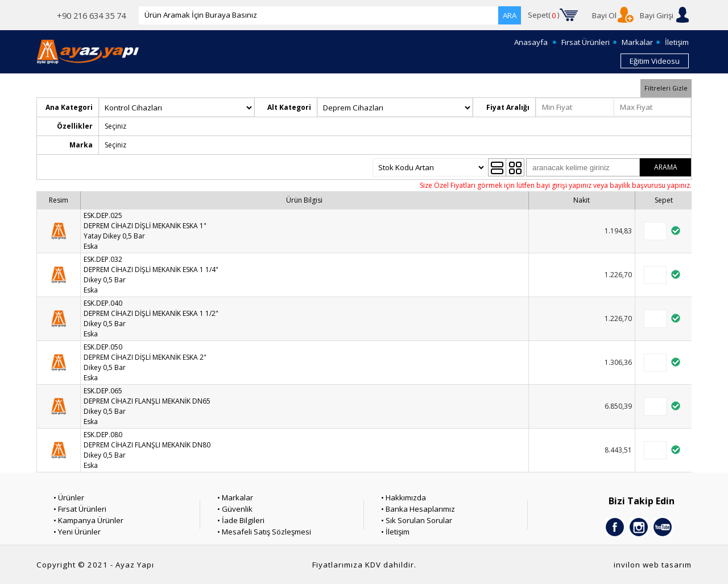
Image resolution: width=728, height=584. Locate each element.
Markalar (637, 42)
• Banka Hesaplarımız (418, 509)
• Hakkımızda (404, 497)
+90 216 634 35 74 (91, 15)
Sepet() (544, 15)
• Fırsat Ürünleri (80, 509)
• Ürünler (69, 497)
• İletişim (395, 532)
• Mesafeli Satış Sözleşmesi (264, 532)
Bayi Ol (604, 15)
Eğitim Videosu (655, 61)
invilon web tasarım (653, 565)
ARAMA (666, 167)
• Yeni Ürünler (77, 532)
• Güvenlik (235, 509)
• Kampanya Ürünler (88, 520)
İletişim (677, 42)
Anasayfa (531, 42)
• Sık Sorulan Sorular (417, 520)
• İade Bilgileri (241, 520)
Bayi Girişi (657, 15)
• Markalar (235, 497)
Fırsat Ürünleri (586, 42)
